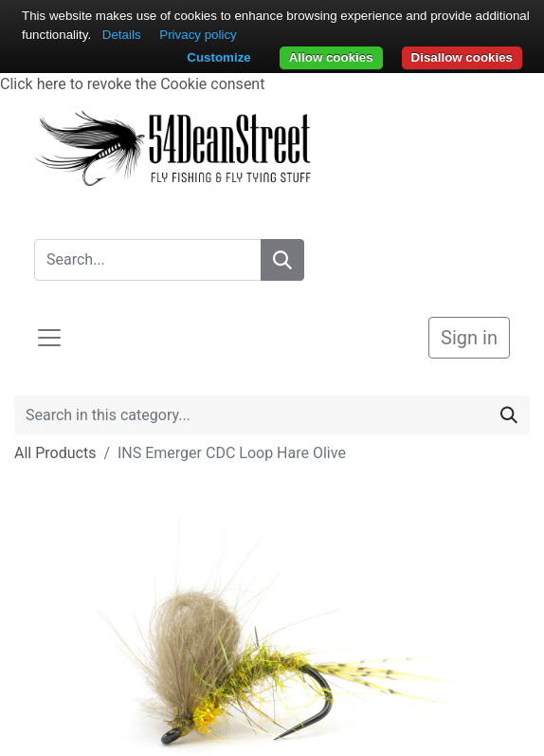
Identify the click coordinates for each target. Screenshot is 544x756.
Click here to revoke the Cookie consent (132, 84)
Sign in (469, 338)
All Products (55, 453)
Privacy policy (198, 35)
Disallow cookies (462, 57)
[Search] (282, 260)
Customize (218, 57)
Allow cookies (331, 57)
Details (122, 35)
